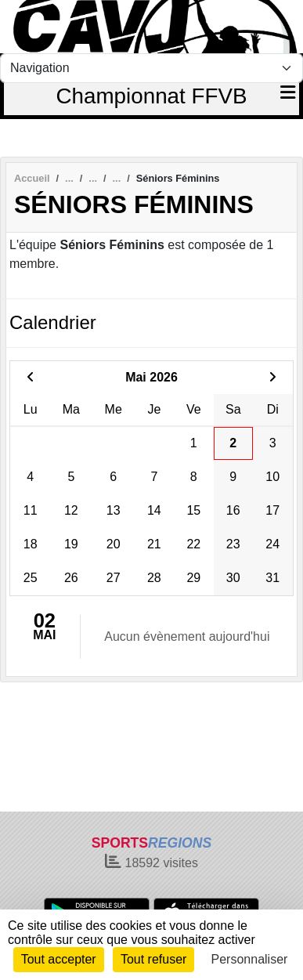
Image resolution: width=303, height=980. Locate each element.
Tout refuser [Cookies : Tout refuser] (153, 959)
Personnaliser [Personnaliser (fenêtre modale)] (250, 959)
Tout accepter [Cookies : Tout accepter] (59, 959)
